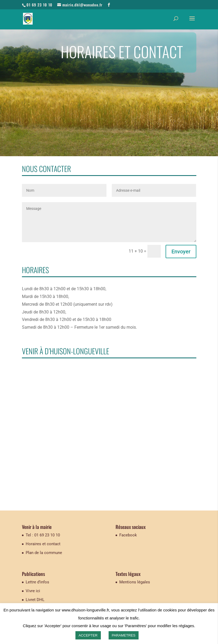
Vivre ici (33, 591)
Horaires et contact (43, 544)
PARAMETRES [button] (124, 635)
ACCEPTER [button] (88, 635)
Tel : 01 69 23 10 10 (43, 535)
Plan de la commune (44, 553)
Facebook (128, 535)
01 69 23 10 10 (39, 5)
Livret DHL (35, 600)
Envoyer (181, 252)
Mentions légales (135, 582)
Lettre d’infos (37, 582)
